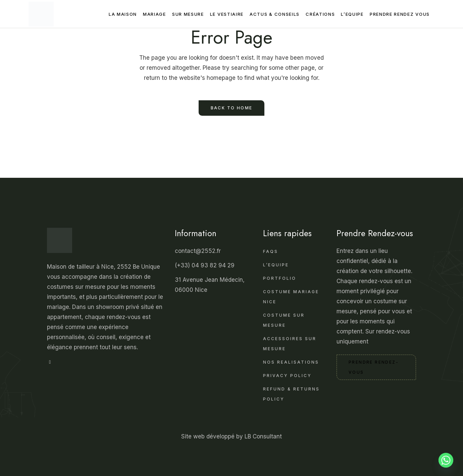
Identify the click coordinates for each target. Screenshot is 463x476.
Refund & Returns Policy (291, 394)
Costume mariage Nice (291, 297)
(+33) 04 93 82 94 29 (205, 265)
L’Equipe (276, 265)
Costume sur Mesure (284, 320)
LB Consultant (263, 436)
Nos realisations (291, 362)
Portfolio (280, 278)
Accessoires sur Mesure (290, 344)
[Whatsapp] (446, 460)
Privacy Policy (287, 376)
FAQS (271, 251)
